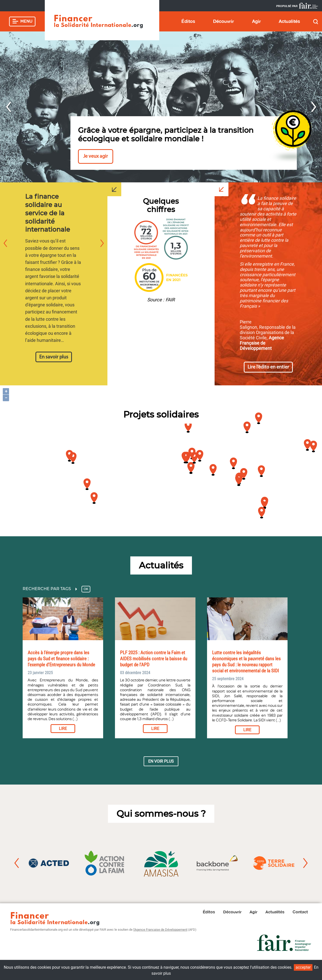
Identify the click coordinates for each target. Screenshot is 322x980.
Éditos (188, 21)
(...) (75, 719)
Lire (63, 729)
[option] (161, 107)
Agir (256, 21)
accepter (303, 967)
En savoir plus (54, 357)
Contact (300, 912)
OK (86, 589)
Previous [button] (8, 107)
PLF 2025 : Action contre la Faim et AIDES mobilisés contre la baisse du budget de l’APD (154, 659)
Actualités (289, 21)
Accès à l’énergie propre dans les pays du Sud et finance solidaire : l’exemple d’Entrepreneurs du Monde (61, 659)
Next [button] (314, 107)
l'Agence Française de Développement (160, 930)
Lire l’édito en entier (268, 367)
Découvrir (224, 21)
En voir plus (161, 761)
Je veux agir (96, 156)
